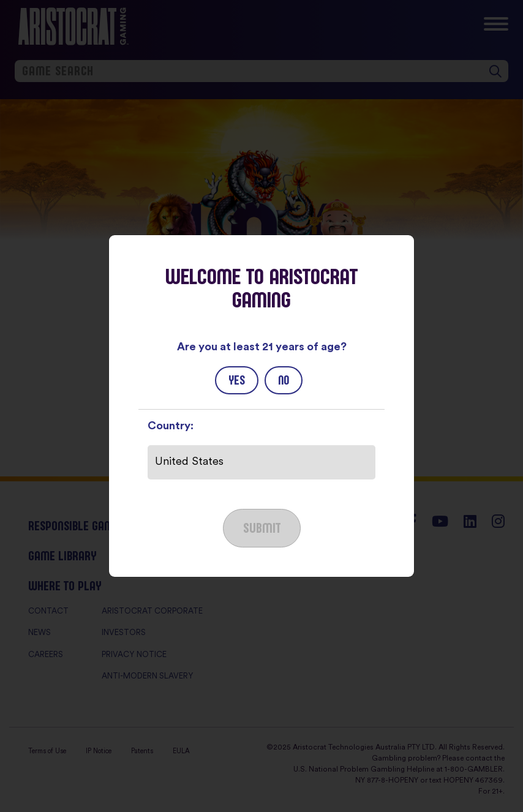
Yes (237, 380)
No (284, 380)
